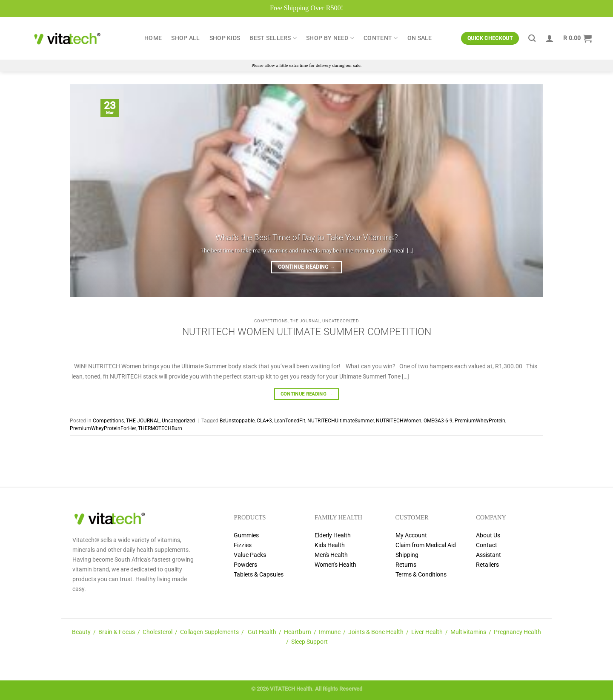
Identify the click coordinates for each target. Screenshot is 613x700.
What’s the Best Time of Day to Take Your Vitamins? (307, 237)
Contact (487, 545)
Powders (245, 565)
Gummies (246, 535)
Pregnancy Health (517, 632)
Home (153, 38)
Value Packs (250, 555)
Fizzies (243, 545)
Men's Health (331, 555)
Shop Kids (225, 38)
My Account (411, 535)
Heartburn (298, 632)
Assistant (488, 555)
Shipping (407, 555)
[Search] (532, 39)
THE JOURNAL (305, 321)
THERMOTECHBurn (160, 428)
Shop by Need (330, 38)
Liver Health (427, 632)
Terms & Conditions (421, 575)
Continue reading (306, 267)
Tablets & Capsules (259, 575)
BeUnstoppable (237, 421)
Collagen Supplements (209, 632)
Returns (406, 565)
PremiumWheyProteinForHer (103, 428)
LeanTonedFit (290, 421)
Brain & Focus (117, 632)
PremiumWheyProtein (480, 421)
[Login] (550, 38)
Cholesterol (158, 632)
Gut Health (262, 632)
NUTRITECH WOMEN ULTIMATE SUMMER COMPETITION (307, 332)
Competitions (271, 321)
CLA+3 (264, 421)
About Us (488, 535)
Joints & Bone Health (376, 632)
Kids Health (330, 545)
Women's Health (335, 565)
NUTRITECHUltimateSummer (341, 421)
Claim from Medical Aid (426, 545)
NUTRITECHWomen (399, 421)
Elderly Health (333, 535)
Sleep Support (309, 642)
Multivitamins (468, 632)
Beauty (81, 632)
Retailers (487, 565)
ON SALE (420, 38)
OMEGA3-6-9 (438, 421)
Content (381, 38)
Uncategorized (341, 321)
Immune (330, 632)
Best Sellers (273, 38)
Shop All (185, 38)
